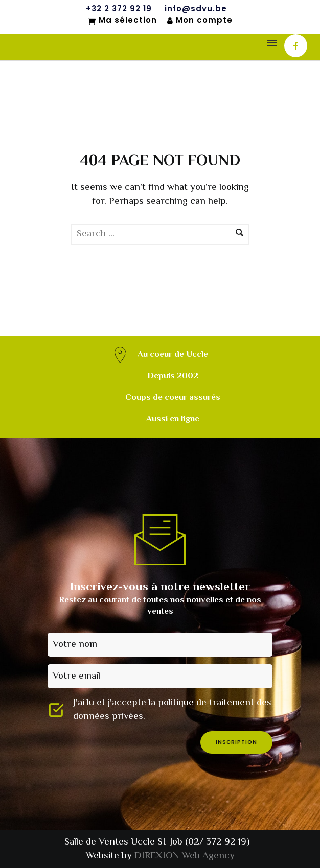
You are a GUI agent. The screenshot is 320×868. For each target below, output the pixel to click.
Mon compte (200, 21)
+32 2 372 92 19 (119, 9)
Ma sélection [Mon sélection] (122, 21)
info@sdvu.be (196, 9)
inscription (236, 742)
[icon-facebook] (296, 46)
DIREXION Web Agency (185, 856)
